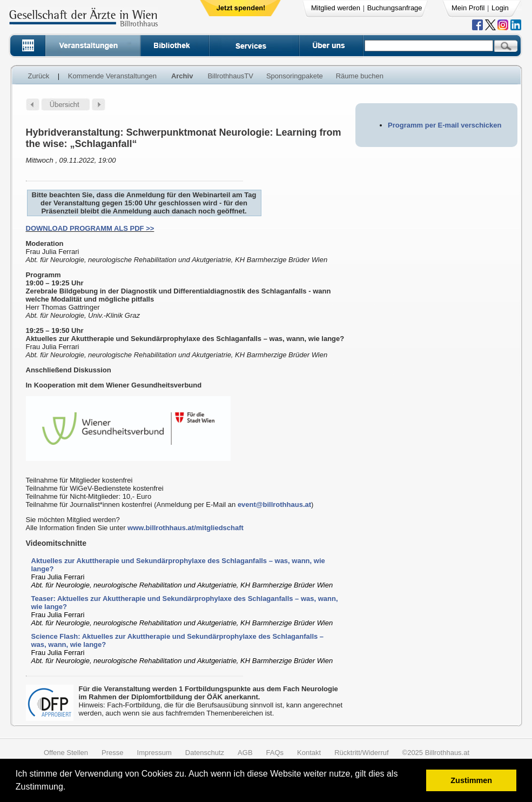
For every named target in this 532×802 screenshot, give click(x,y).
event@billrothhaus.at (274, 504)
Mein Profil (468, 8)
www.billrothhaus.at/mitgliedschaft (186, 528)
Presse (112, 753)
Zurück (39, 76)
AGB (245, 753)
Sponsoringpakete (295, 76)
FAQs (275, 753)
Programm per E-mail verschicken (445, 125)
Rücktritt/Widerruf (361, 753)
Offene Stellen (66, 753)
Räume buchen (360, 76)
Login (500, 8)
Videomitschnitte (56, 543)
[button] (69, 788)
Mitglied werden (336, 8)
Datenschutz (205, 753)
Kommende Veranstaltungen (112, 76)
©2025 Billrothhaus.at (436, 753)
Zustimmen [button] (471, 780)
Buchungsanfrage (395, 8)
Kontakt (309, 753)
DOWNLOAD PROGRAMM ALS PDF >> (90, 228)
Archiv (182, 76)
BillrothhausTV (230, 76)
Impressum (154, 753)
